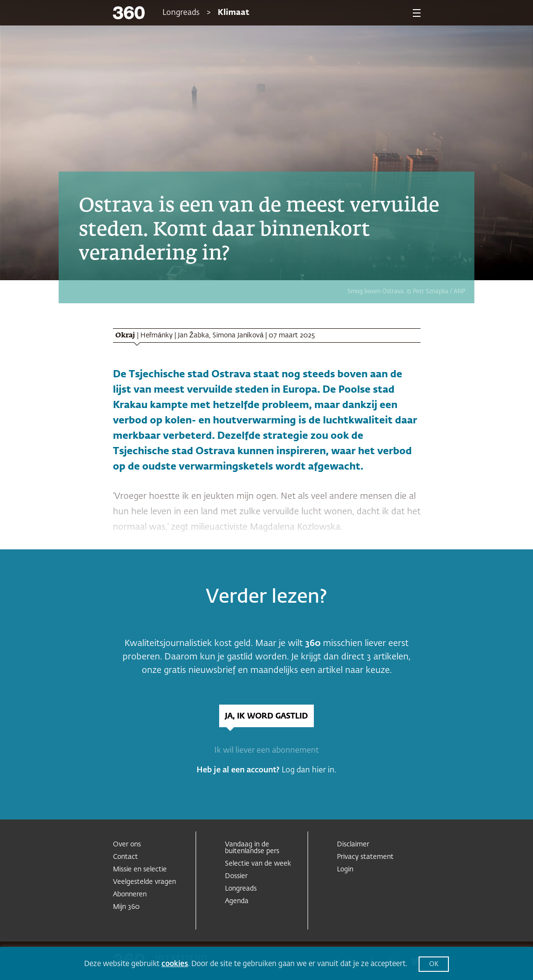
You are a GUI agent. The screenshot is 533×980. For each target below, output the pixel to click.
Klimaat (234, 13)
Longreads (181, 13)
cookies (175, 964)
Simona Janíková (238, 335)
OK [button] (434, 964)
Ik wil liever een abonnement (266, 751)
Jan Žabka (193, 335)
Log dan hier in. (309, 770)
